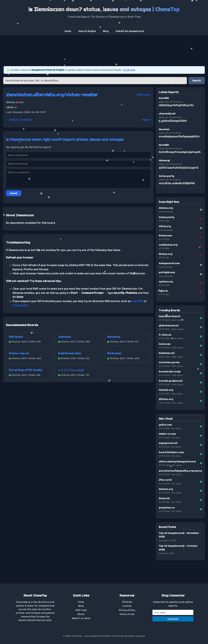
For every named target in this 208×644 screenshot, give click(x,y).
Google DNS (20, 305)
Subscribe (173, 619)
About (81, 614)
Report (146, 120)
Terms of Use (127, 614)
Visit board (144, 95)
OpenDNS (137, 301)
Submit (14, 193)
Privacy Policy (127, 610)
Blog (106, 31)
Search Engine (87, 31)
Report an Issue (81, 618)
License (127, 606)
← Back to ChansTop (19, 120)
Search (197, 81)
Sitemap (127, 602)
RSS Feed (81, 610)
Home (68, 31)
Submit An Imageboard (130, 31)
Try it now (129, 70)
